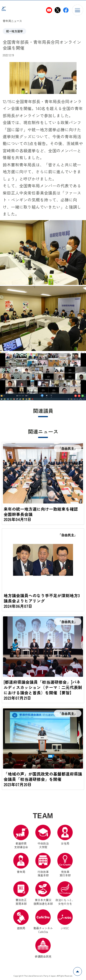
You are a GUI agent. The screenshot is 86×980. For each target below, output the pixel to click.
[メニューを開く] (78, 10)
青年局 (21, 864)
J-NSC (65, 921)
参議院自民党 (43, 949)
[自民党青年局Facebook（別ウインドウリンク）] (66, 10)
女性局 (65, 836)
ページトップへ (82, 970)
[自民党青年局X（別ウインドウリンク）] (58, 10)
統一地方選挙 (14, 31)
